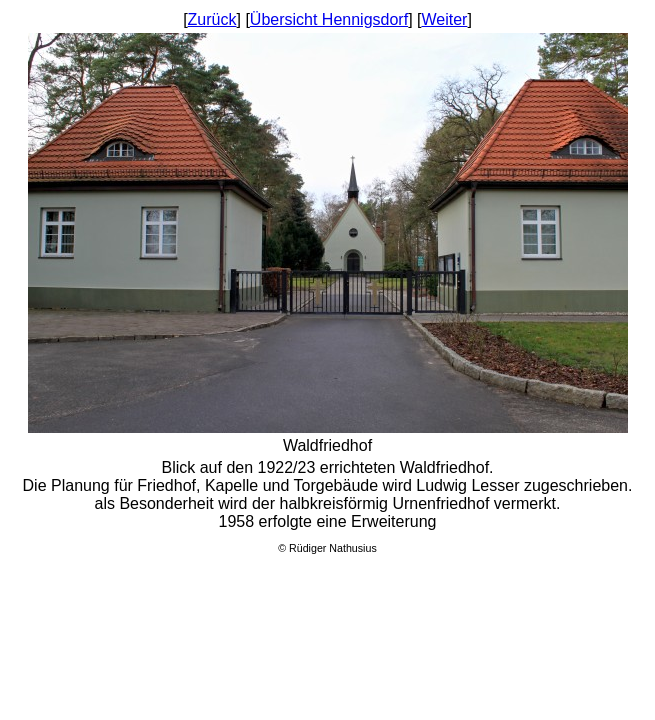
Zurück (212, 19)
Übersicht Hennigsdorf (329, 19)
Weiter (444, 19)
